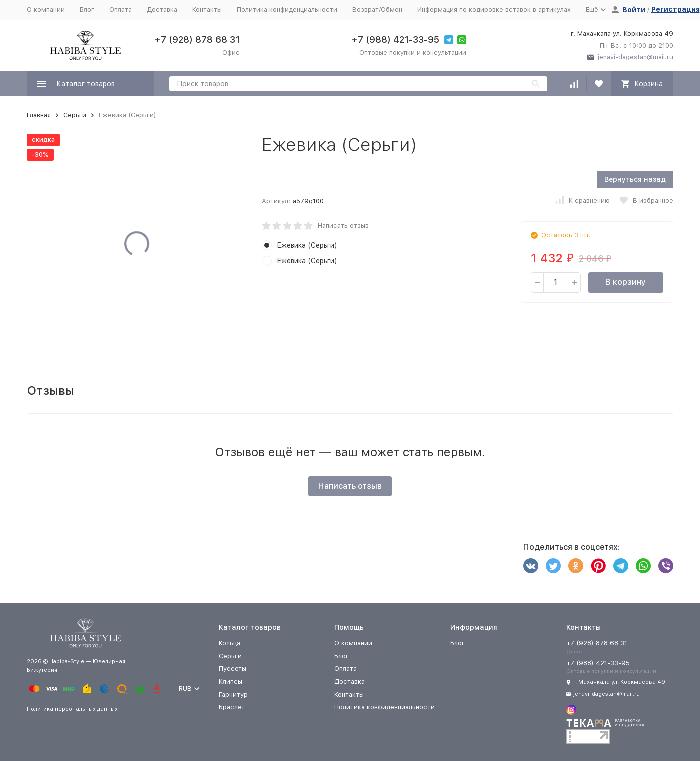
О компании (46, 10)
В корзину (626, 282)
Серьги (75, 115)
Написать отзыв (343, 226)
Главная (39, 115)
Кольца (230, 643)
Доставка (162, 10)
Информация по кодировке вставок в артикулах (494, 10)
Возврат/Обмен (377, 10)
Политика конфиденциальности (287, 10)
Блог (87, 10)
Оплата (121, 10)
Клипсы (231, 682)
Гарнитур (233, 695)
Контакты (207, 10)
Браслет (232, 707)
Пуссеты (233, 669)
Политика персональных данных (72, 709)
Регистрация (676, 9)
